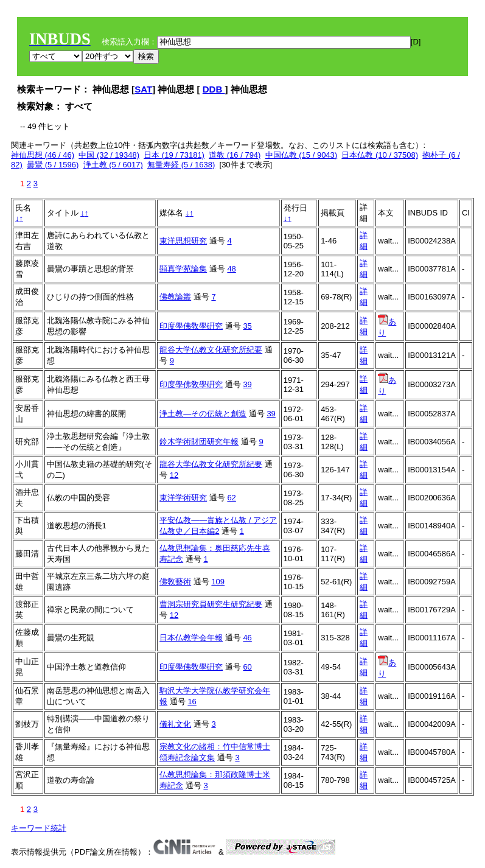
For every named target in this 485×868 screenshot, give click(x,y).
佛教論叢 (175, 297)
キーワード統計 (39, 828)
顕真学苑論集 (183, 269)
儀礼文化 (175, 724)
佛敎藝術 (175, 582)
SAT (143, 89)
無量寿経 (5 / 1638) (181, 165)
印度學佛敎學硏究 (191, 326)
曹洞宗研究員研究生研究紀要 (211, 604)
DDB (214, 89)
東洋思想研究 (183, 241)
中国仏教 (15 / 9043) (302, 155)
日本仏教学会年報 (191, 638)
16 (192, 702)
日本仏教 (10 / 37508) (380, 155)
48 (231, 269)
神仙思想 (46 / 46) (43, 155)
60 (247, 667)
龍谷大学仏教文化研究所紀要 (211, 350)
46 (247, 638)
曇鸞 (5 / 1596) (53, 165)
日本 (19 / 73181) (174, 155)
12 (174, 475)
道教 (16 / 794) (235, 155)
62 (231, 498)
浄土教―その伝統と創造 (203, 414)
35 (247, 326)
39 (247, 384)
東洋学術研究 (183, 498)
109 (218, 582)
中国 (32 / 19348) (109, 155)
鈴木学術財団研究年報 (199, 442)
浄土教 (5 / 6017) (113, 165)
